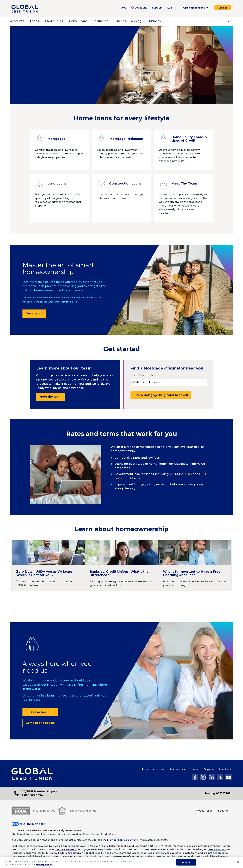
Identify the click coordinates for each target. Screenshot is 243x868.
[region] (122, 862)
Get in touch (40, 712)
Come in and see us (40, 723)
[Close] (238, 862)
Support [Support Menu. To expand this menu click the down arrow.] (157, 8)
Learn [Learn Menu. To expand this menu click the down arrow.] (171, 8)
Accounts (17, 21)
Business (154, 21)
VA (172, 474)
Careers (195, 769)
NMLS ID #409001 (66, 849)
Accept (186, 862)
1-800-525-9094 (32, 795)
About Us (148, 769)
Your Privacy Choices (32, 824)
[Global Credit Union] (25, 9)
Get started (34, 314)
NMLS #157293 (217, 849)
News (162, 769)
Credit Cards (54, 21)
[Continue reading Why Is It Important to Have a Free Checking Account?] (195, 566)
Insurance (101, 21)
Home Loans (78, 21)
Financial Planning (128, 21)
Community (178, 769)
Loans (34, 21)
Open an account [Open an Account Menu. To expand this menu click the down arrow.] (194, 8)
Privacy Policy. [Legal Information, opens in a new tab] (44, 865)
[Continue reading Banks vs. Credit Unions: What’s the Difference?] (121, 566)
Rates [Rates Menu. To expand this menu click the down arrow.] (122, 8)
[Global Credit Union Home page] (32, 774)
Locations (139, 8)
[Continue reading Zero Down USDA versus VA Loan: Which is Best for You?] (48, 566)
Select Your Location (143, 375)
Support (209, 769)
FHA (188, 474)
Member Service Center (122, 840)
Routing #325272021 (218, 793)
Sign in (223, 8)
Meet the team (50, 397)
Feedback (225, 769)
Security (223, 811)
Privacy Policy (204, 811)
